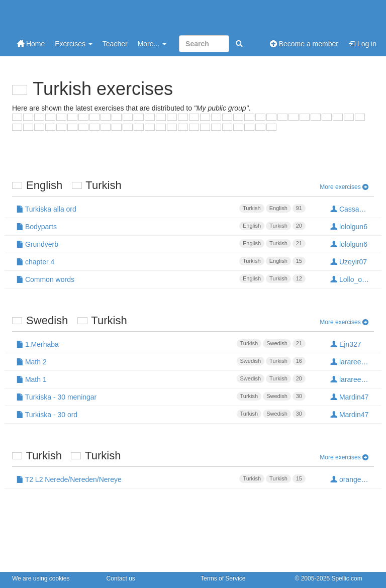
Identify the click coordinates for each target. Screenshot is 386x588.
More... (152, 44)
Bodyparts (161, 226)
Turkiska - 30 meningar (161, 397)
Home (31, 44)
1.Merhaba (161, 344)
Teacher (115, 44)
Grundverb (161, 244)
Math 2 (161, 361)
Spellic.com (347, 578)
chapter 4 (161, 261)
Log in (362, 44)
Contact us (121, 578)
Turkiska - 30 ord (161, 414)
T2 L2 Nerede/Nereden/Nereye (161, 479)
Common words (161, 279)
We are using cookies (41, 578)
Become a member (304, 44)
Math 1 (161, 379)
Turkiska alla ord (161, 209)
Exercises (74, 44)
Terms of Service (223, 578)
